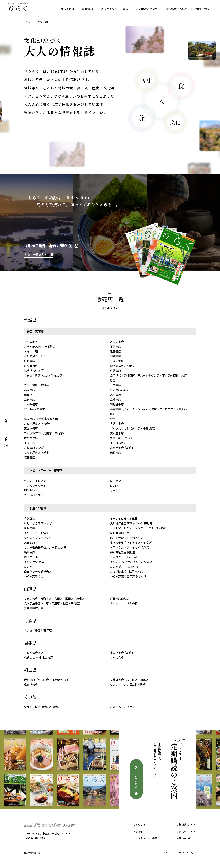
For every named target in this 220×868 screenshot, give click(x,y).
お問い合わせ (184, 838)
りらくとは (139, 824)
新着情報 (138, 831)
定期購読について (186, 824)
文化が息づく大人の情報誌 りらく (18, 7)
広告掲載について (186, 831)
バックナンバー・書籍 (145, 838)
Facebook (6, 439)
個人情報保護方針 (32, 853)
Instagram (6, 446)
